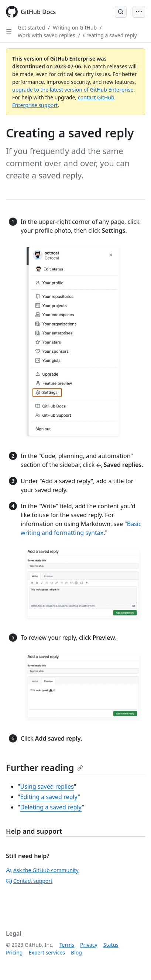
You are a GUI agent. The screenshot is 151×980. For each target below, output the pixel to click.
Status (111, 945)
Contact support (29, 881)
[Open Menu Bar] (139, 12)
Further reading (44, 767)
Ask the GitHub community (42, 870)
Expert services (47, 952)
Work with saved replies (47, 35)
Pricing (14, 952)
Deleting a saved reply (51, 807)
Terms (67, 945)
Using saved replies (47, 786)
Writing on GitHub (75, 28)
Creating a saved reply (110, 35)
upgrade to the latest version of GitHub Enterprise (73, 90)
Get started (31, 28)
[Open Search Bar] (121, 12)
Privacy (89, 945)
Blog (76, 952)
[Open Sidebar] (9, 31)
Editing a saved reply (49, 797)
